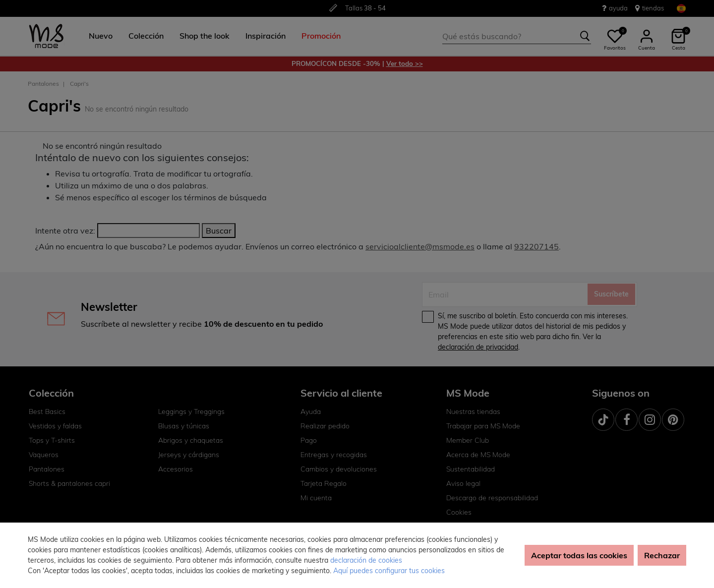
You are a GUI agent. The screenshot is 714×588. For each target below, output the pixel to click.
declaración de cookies (366, 560)
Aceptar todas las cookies (579, 555)
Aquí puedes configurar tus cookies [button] (389, 571)
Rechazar (662, 555)
